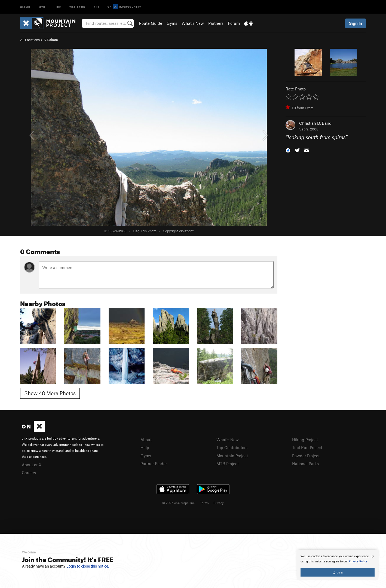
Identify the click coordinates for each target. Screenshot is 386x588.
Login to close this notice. (88, 566)
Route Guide (151, 23)
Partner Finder (154, 464)
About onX (32, 465)
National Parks (305, 464)
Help (145, 447)
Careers (29, 473)
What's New (193, 23)
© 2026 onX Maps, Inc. (179, 503)
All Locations (30, 40)
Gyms (172, 23)
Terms (204, 503)
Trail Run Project (307, 447)
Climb (25, 7)
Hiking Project (305, 440)
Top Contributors (232, 447)
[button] (288, 150)
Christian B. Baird (315, 123)
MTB (42, 7)
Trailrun (77, 7)
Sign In (356, 23)
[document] (338, 565)
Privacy (219, 503)
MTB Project (228, 464)
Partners (216, 23)
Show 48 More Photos (50, 393)
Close (338, 572)
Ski (97, 7)
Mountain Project (232, 456)
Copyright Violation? (178, 231)
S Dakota (51, 40)
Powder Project (306, 456)
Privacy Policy (358, 561)
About (146, 440)
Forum (234, 23)
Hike (57, 7)
